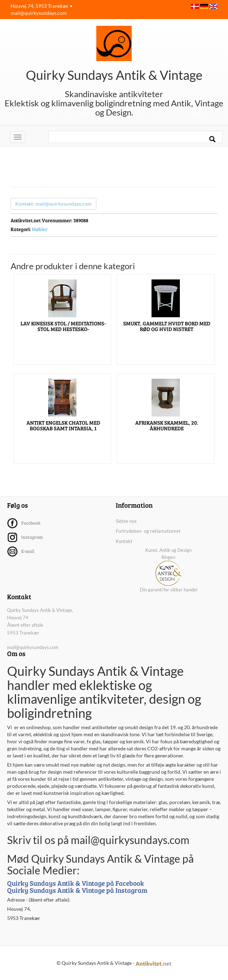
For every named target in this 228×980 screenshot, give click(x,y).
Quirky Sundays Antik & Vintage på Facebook (76, 883)
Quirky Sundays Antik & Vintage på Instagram (77, 890)
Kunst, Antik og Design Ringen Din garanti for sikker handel (169, 570)
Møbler (40, 229)
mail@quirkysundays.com (39, 13)
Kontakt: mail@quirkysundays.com (53, 204)
